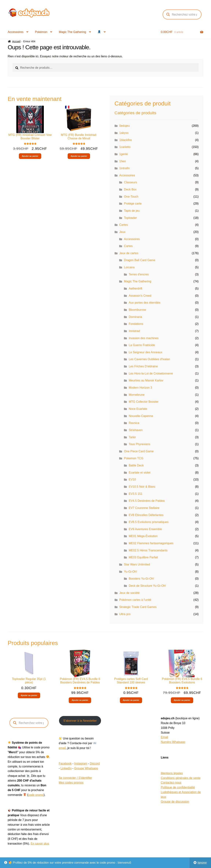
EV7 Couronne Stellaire (144, 508)
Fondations (136, 324)
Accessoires (16, 32)
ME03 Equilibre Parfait (143, 557)
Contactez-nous (171, 783)
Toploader (130, 218)
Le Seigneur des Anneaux (145, 352)
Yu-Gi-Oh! (130, 572)
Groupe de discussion (175, 802)
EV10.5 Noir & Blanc (142, 487)
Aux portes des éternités (145, 303)
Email (164, 737)
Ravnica (134, 423)
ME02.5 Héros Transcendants (148, 550)
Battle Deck (136, 465)
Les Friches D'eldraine (143, 366)
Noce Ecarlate (138, 409)
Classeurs (130, 182)
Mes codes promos (71, 783)
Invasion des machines (144, 338)
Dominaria (135, 317)
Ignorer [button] (202, 863)
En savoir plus (40, 844)
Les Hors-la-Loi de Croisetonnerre (151, 373)
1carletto (125, 147)
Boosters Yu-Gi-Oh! (141, 579)
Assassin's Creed (140, 296)
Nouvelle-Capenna (141, 416)
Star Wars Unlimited (137, 564)
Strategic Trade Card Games (138, 607)
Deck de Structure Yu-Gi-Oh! (147, 586)
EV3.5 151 (136, 494)
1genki (123, 154)
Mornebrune (137, 395)
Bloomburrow (137, 310)
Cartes (123, 225)
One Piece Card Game (139, 451)
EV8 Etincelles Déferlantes (146, 515)
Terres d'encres (139, 274)
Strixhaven (136, 430)
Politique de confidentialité (178, 787)
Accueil (16, 41)
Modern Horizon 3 (140, 388)
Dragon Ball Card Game (140, 260)
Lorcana (129, 267)
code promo (36, 795)
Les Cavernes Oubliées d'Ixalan (149, 359)
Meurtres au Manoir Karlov (146, 380)
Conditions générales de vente (181, 778)
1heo (122, 161)
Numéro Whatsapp (173, 742)
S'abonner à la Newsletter (80, 721)
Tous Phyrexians (139, 444)
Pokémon (41, 32)
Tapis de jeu (132, 211)
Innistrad (134, 331)
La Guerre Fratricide (142, 345)
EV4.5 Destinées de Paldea (147, 501)
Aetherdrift (135, 289)
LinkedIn (66, 768)
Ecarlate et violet (140, 473)
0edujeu (124, 126)
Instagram (81, 764)
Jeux (122, 232)
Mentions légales (172, 773)
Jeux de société (129, 593)
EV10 (132, 480)
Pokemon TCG (134, 458)
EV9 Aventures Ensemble (145, 529)
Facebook (65, 764)
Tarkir (132, 437)
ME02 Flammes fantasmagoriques (151, 543)
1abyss (124, 133)
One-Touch (131, 197)
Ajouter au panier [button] (30, 156)
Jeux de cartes (129, 253)
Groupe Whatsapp (86, 768)
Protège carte (133, 204)
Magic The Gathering (73, 32)
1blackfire (125, 140)
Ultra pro (125, 614)
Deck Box (130, 189)
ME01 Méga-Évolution (143, 536)
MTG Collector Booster (144, 402)
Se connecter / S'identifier (75, 778)
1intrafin (124, 168)
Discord (95, 764)
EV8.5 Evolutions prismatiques (149, 522)
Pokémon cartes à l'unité (135, 600)
